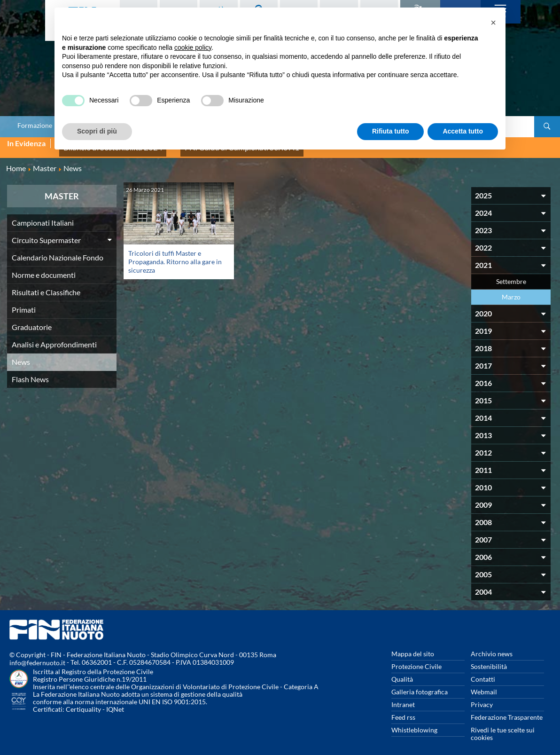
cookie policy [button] (193, 47)
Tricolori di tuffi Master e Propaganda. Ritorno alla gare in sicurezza (175, 254)
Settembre (511, 274)
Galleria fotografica (420, 684)
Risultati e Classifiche (46, 285)
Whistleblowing (414, 722)
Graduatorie (32, 319)
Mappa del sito (413, 646)
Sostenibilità (489, 659)
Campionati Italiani (43, 215)
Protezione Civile (416, 659)
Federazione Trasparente (507, 710)
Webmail (484, 684)
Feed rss (403, 710)
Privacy (482, 697)
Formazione (35, 126)
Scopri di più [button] (97, 131)
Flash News (30, 372)
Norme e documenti (44, 267)
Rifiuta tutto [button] (391, 131)
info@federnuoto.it (37, 656)
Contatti (483, 672)
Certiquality (83, 702)
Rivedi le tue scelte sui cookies (503, 726)
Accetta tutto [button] (463, 131)
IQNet (115, 702)
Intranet (403, 697)
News (21, 354)
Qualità (402, 672)
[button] (493, 23)
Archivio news (492, 646)
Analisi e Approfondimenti (54, 337)
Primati (24, 302)
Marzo (511, 289)
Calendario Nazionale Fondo (58, 250)
